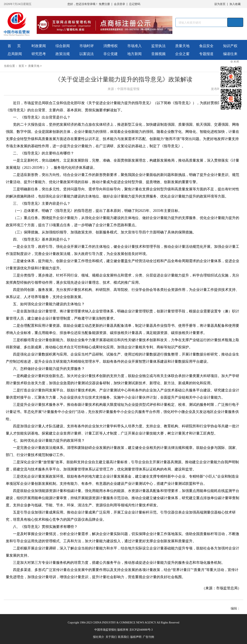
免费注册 (104, 4)
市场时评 (87, 46)
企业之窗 (182, 54)
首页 (21, 66)
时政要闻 (39, 46)
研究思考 (39, 54)
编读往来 (230, 54)
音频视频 (158, 54)
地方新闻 (134, 54)
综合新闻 (63, 46)
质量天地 (182, 46)
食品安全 (206, 46)
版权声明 (136, 637)
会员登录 (120, 4)
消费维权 (111, 46)
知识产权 (230, 46)
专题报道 (206, 54)
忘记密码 (135, 4)
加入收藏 (235, 4)
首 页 (14, 46)
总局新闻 (15, 54)
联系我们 (123, 637)
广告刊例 (148, 637)
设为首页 (220, 4)
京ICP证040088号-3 (141, 630)
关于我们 (111, 637)
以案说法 (87, 54)
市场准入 (134, 46)
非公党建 (111, 54)
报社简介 (99, 637)
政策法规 (63, 54)
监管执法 (158, 46)
